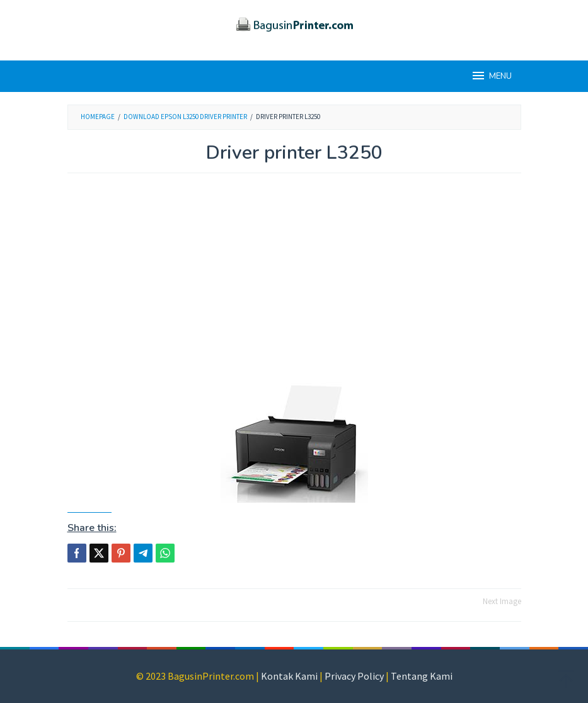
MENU (491, 76)
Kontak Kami (289, 676)
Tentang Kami (422, 676)
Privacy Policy (354, 676)
